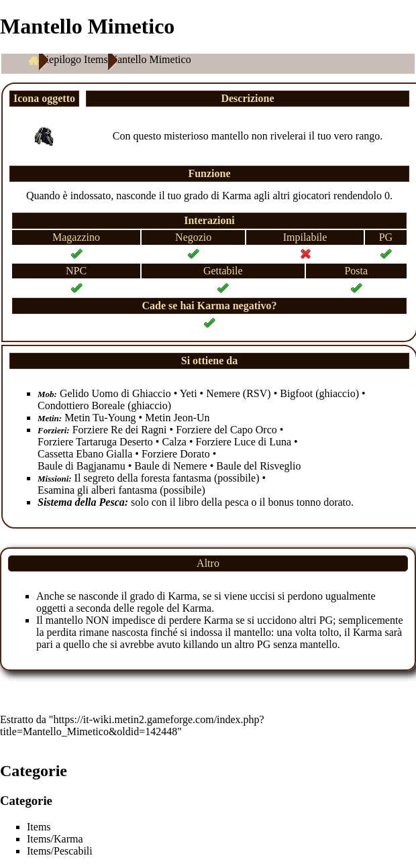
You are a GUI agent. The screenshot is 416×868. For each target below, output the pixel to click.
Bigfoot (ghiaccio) (319, 393)
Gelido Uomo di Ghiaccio (115, 393)
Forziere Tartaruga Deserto (95, 442)
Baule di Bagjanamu (82, 466)
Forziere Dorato (176, 454)
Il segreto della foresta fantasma (143, 478)
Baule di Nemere (170, 466)
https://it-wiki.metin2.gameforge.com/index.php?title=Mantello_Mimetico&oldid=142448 (132, 725)
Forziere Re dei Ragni (120, 430)
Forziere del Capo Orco (226, 430)
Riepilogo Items (73, 59)
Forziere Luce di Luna (243, 442)
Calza (174, 442)
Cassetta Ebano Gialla (85, 454)
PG (326, 620)
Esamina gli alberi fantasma (97, 490)
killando (201, 644)
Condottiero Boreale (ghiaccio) (104, 405)
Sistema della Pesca (81, 502)
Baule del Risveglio (258, 466)
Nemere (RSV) (238, 393)
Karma (237, 196)
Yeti (189, 393)
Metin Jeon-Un (177, 418)
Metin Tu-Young (100, 418)
